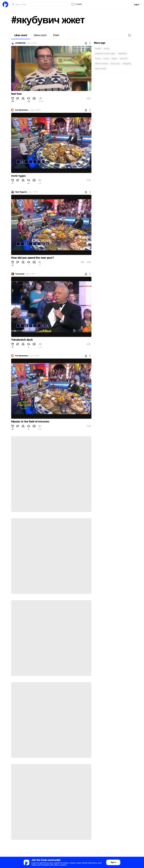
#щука (114, 59)
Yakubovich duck (22, 340)
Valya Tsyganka (21, 192)
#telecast (124, 59)
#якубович (122, 54)
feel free (16, 94)
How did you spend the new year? (32, 258)
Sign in (113, 862)
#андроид (127, 64)
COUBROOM (20, 43)
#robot (106, 59)
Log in (137, 5)
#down (98, 59)
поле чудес (19, 176)
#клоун (107, 49)
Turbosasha (20, 274)
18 (89, 180)
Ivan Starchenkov (22, 110)
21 (89, 98)
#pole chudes (101, 69)
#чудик (98, 49)
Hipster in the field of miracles (30, 422)
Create (76, 4)
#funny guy (115, 64)
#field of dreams (102, 64)
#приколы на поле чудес (105, 54)
